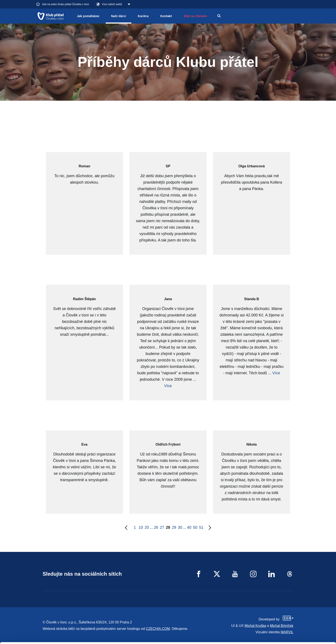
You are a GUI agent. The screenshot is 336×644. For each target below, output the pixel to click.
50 (195, 527)
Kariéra (143, 16)
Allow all (300, 613)
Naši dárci (118, 16)
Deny (300, 635)
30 (180, 527)
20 (147, 527)
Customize (300, 624)
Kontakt (166, 16)
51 (201, 527)
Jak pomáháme (88, 16)
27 (162, 527)
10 (141, 527)
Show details (66, 639)
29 (174, 527)
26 (156, 527)
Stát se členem (195, 16)
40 (189, 527)
